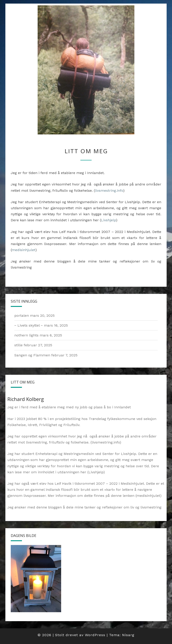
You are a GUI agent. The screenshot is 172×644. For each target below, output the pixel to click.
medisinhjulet (24, 250)
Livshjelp (109, 220)
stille (18, 345)
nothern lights (26, 335)
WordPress (95, 635)
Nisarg (128, 635)
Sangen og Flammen (32, 355)
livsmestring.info (109, 191)
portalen (22, 316)
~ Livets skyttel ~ (29, 325)
